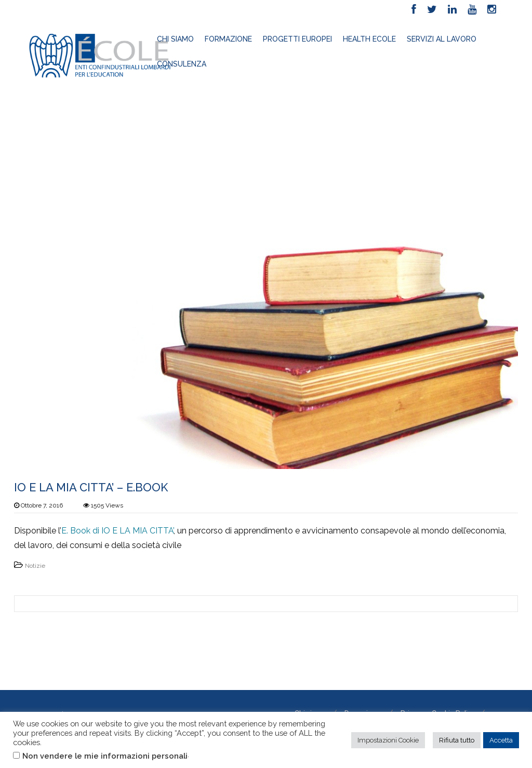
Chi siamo (175, 39)
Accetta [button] (501, 740)
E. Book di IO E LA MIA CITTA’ (117, 531)
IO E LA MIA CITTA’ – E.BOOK (91, 487)
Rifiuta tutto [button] (457, 740)
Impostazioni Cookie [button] (388, 740)
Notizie (35, 566)
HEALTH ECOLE (369, 39)
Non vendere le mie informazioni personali (105, 756)
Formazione (228, 39)
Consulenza (182, 64)
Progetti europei (297, 39)
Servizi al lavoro (442, 39)
